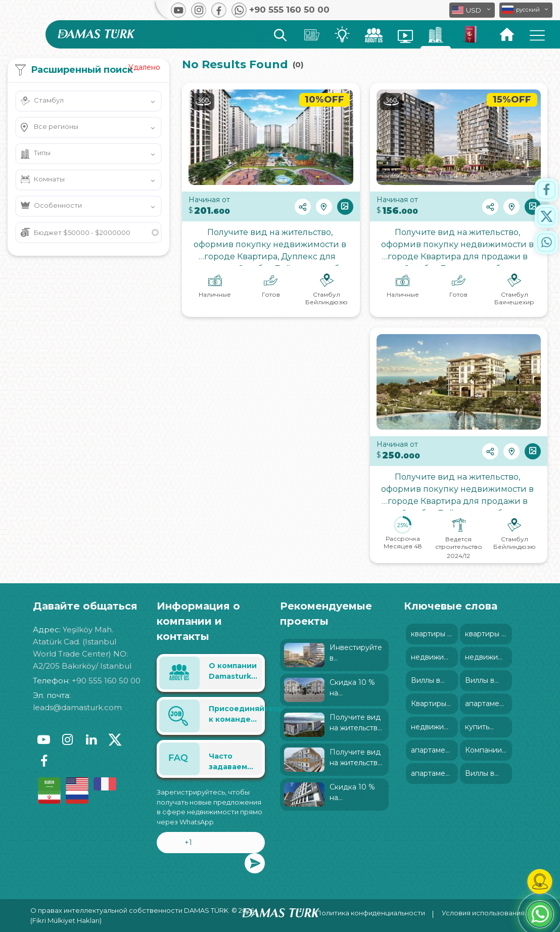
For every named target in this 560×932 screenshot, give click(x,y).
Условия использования (483, 913)
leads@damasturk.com (77, 707)
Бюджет (82, 232)
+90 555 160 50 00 (106, 681)
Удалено (144, 67)
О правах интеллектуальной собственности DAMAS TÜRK (129, 910)
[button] (526, 10)
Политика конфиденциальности (370, 913)
